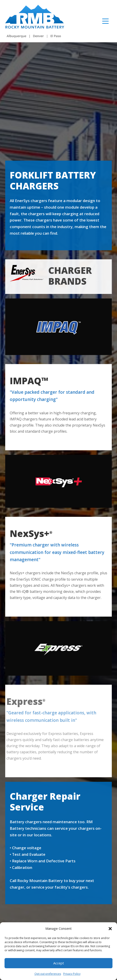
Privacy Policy (72, 974)
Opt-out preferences (48, 974)
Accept (59, 963)
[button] (110, 929)
